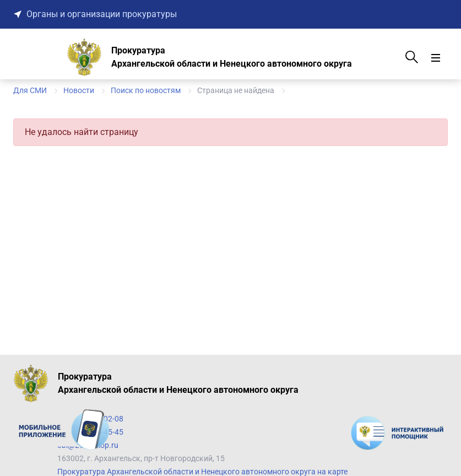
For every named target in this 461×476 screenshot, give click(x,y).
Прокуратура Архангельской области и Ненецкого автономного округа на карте (202, 472)
